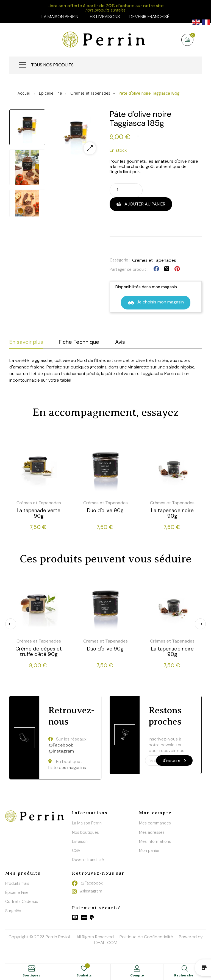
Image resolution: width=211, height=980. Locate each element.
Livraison (80, 841)
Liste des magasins (67, 768)
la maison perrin (60, 17)
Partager (156, 269)
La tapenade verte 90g (39, 513)
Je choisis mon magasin (156, 302)
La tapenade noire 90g (172, 513)
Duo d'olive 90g (105, 511)
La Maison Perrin (87, 823)
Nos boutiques (85, 832)
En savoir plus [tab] (26, 342)
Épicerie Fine (17, 892)
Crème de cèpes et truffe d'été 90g (39, 652)
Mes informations (155, 841)
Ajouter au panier (144, 204)
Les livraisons (104, 17)
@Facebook (61, 745)
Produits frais (17, 883)
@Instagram (61, 751)
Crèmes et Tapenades (154, 260)
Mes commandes (155, 823)
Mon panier (149, 851)
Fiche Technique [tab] (79, 342)
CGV (76, 851)
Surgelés (13, 911)
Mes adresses (152, 832)
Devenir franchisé (149, 17)
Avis (120, 342)
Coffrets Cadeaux (22, 902)
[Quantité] (121, 190)
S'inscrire (174, 760)
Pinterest (177, 269)
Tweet (167, 269)
